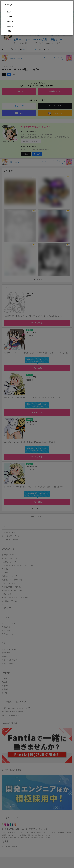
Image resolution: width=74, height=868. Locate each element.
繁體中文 (10, 26)
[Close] (70, 4)
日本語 (9, 12)
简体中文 (10, 22)
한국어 (9, 31)
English (9, 17)
